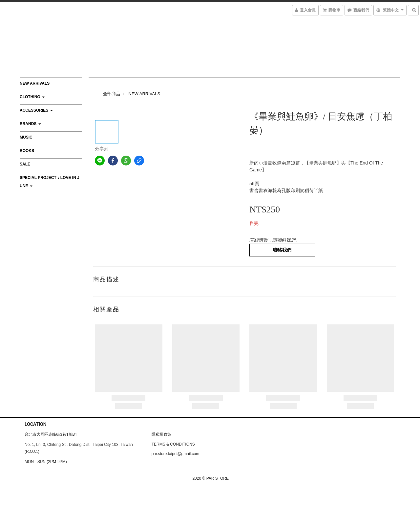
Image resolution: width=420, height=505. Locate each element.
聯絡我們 (282, 250)
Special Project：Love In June (50, 182)
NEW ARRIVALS (35, 83)
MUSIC (26, 137)
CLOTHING (32, 97)
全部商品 (112, 94)
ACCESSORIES (36, 110)
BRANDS (30, 124)
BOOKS (27, 151)
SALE (25, 164)
